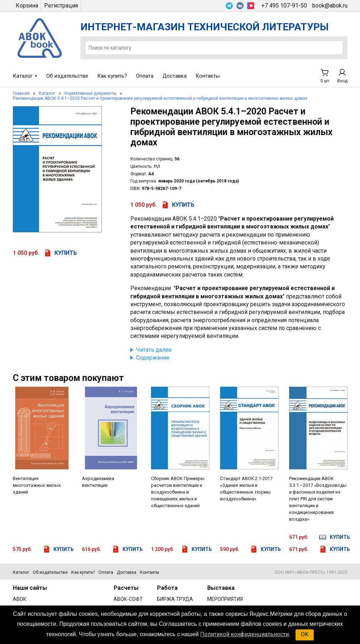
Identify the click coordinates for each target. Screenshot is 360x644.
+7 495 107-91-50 (284, 6)
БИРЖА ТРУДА (175, 599)
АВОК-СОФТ (128, 599)
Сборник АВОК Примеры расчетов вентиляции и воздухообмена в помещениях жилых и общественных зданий (178, 492)
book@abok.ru (330, 6)
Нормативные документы (90, 93)
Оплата (145, 76)
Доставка (174, 76)
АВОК (20, 599)
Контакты (208, 76)
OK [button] (305, 634)
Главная (21, 93)
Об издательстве (67, 76)
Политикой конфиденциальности (244, 634)
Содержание (153, 358)
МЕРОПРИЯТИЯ (225, 599)
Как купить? (112, 76)
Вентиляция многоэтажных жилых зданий (37, 485)
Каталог (23, 76)
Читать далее (154, 350)
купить (66, 253)
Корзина (27, 6)
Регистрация (61, 6)
